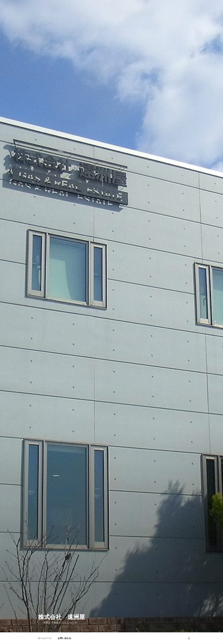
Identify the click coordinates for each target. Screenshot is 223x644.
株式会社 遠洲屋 (62, 617)
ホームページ (45, 638)
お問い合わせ (64, 638)
